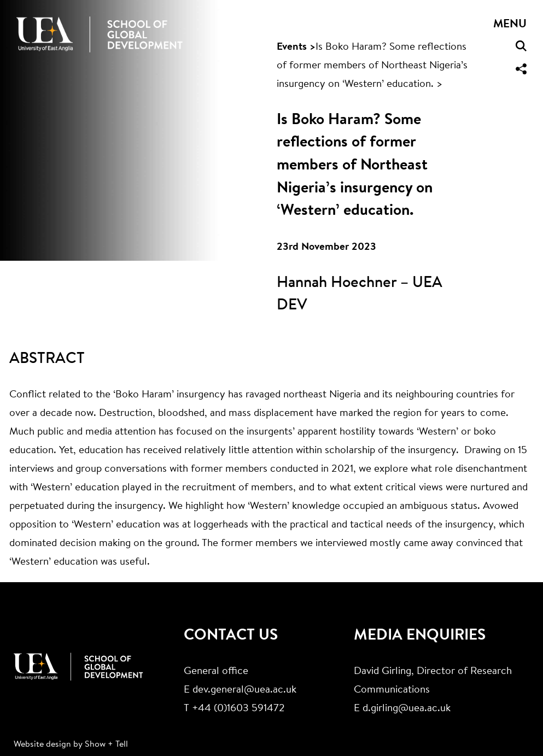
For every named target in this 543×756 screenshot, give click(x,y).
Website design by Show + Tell (71, 745)
